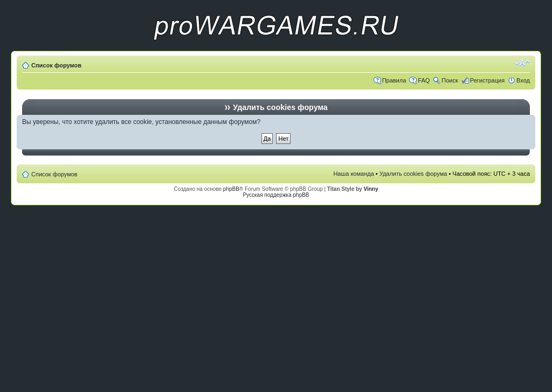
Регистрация (487, 80)
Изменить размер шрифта (522, 63)
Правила (394, 80)
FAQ (424, 80)
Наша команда (353, 174)
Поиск (450, 80)
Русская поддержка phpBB (276, 195)
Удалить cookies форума (413, 174)
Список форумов (56, 65)
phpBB (231, 189)
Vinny (371, 189)
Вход (523, 80)
